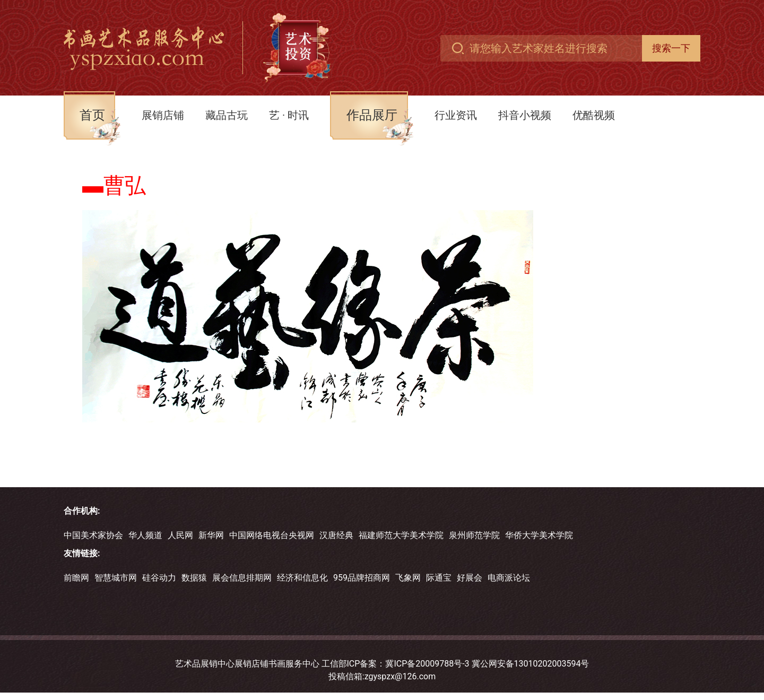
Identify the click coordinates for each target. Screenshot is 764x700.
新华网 (211, 535)
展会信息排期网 (242, 578)
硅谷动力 (159, 578)
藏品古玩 (227, 115)
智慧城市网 (116, 578)
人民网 (180, 535)
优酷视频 (594, 115)
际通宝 (439, 578)
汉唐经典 (336, 535)
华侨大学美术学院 (539, 535)
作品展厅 (372, 115)
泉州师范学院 (474, 535)
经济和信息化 (302, 578)
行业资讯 (456, 115)
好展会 (470, 578)
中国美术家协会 (93, 535)
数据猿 (194, 578)
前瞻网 (76, 578)
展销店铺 (163, 115)
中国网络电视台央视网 (272, 535)
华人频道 (145, 535)
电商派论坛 (509, 578)
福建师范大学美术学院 (401, 535)
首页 (92, 115)
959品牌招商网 (362, 578)
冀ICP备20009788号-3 (427, 664)
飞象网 (408, 578)
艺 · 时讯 (289, 115)
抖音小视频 (525, 115)
